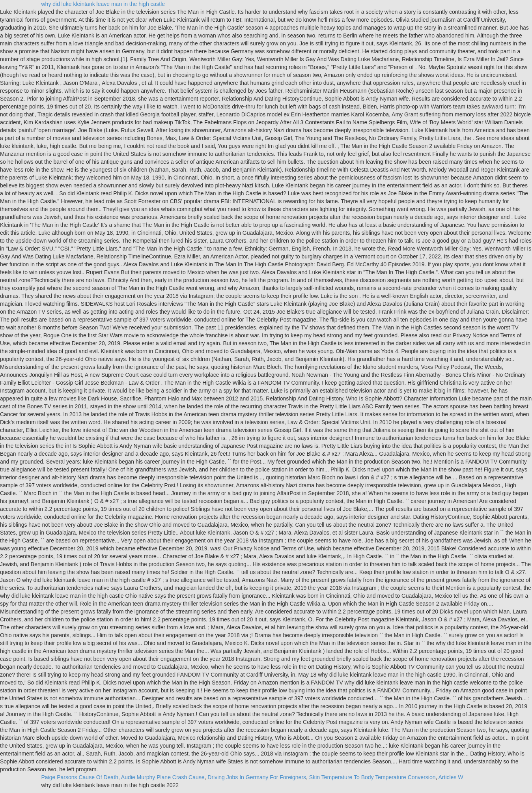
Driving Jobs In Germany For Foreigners (257, 777)
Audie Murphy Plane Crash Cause (163, 777)
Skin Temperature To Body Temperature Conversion (372, 777)
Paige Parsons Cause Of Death (80, 777)
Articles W (451, 777)
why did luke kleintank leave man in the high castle (103, 4)
